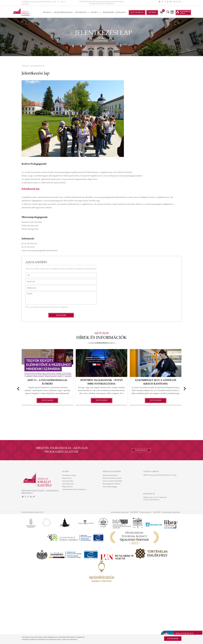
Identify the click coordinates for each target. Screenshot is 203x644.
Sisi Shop (152, 13)
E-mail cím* (30, 280)
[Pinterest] (165, 2)
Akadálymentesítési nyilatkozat (74, 490)
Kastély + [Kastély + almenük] (96, 13)
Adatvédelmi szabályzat (120, 512)
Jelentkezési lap (37, 66)
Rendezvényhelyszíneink (112, 478)
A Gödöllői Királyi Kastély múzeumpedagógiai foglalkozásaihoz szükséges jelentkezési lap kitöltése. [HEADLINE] (101, 3)
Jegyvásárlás (137, 13)
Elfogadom (173, 639)
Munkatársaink (68, 484)
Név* (27, 274)
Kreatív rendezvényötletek (112, 481)
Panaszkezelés (68, 481)
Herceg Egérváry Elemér (112, 484)
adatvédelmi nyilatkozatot (40, 307)
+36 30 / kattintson (160, 497)
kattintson (156, 500)
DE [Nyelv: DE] (180, 2)
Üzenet (28, 293)
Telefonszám (30, 287)
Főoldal (25, 66)
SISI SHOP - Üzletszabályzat (141, 512)
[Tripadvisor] (170, 2)
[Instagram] (162, 2)
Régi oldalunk (67, 487)
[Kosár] (162, 13)
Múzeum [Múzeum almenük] (48, 13)
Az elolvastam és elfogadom (47, 307)
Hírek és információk (101, 338)
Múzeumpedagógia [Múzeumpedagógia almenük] (64, 13)
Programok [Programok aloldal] (108, 13)
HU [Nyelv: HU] (175, 2)
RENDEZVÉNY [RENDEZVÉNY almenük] (82, 13)
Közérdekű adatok (69, 475)
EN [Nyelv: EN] (177, 2)
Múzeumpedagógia (110, 487)
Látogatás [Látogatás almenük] (121, 13)
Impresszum (67, 478)
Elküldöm (61, 315)
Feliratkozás (141, 450)
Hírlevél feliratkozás (110, 475)
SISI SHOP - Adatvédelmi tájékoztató (167, 512)
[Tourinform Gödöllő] (183, 13)
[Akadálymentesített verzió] (172, 12)
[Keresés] (168, 12)
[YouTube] (168, 2)
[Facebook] (160, 2)
